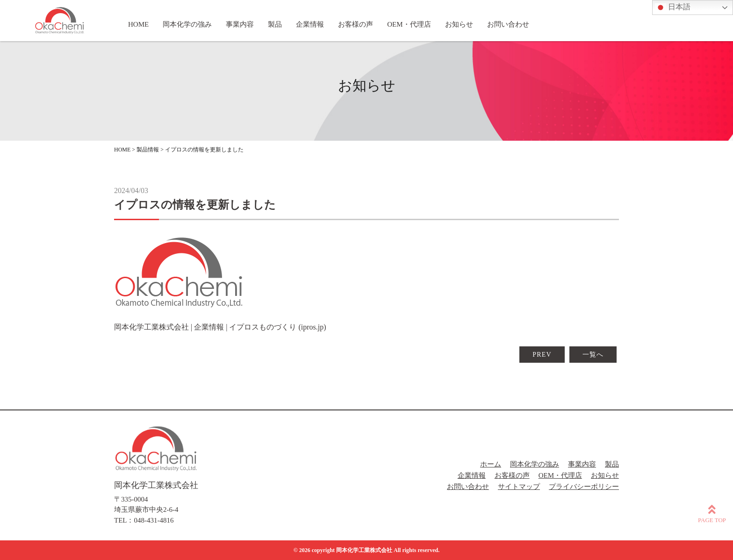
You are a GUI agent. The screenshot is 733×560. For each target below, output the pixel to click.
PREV (542, 355)
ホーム (491, 464)
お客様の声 (512, 475)
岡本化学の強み (535, 464)
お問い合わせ (468, 487)
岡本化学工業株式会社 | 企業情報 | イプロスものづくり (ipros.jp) (220, 327)
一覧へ (593, 355)
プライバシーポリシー (584, 487)
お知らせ (605, 475)
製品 (612, 464)
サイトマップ (519, 487)
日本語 (673, 7)
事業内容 (582, 464)
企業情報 (472, 475)
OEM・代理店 (560, 475)
